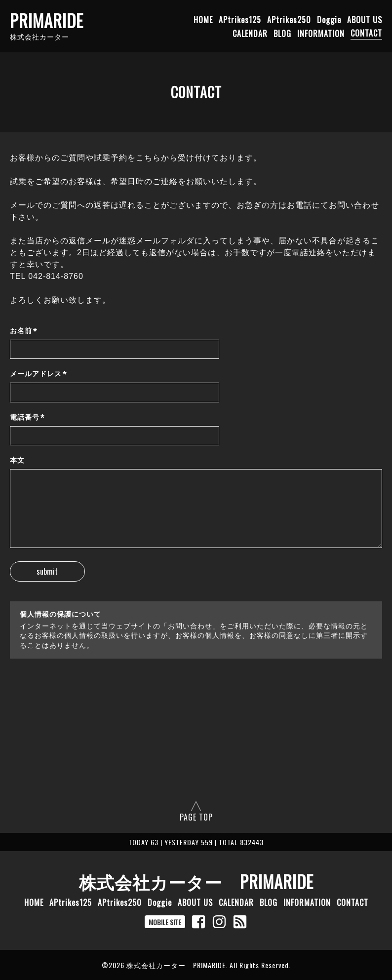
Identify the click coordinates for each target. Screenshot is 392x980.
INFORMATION (321, 33)
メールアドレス (39, 374)
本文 (17, 460)
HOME (203, 19)
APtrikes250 (289, 19)
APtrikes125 (240, 19)
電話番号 (27, 417)
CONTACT (366, 33)
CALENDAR (250, 33)
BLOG (282, 33)
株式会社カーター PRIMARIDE (196, 881)
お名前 (24, 331)
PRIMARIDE (47, 20)
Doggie (329, 19)
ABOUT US (365, 19)
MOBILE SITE (165, 922)
